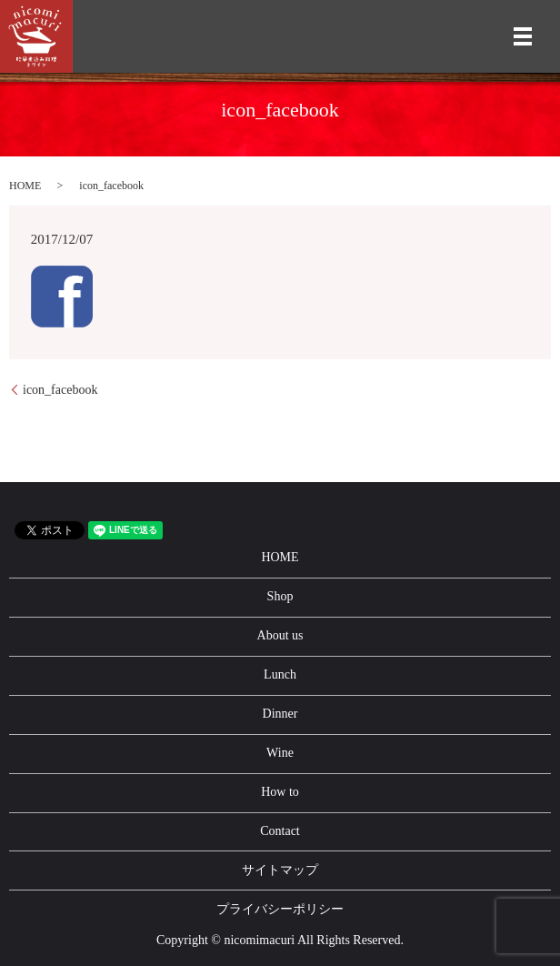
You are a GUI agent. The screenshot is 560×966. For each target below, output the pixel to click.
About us (280, 635)
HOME (25, 186)
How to (280, 792)
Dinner (280, 714)
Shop (280, 596)
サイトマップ (280, 870)
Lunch (280, 674)
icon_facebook (60, 390)
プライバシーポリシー (280, 909)
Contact (280, 831)
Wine (280, 753)
